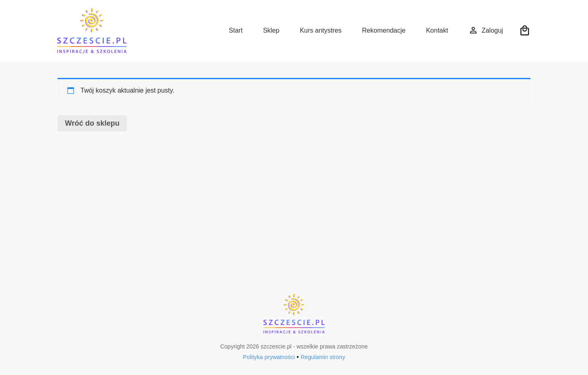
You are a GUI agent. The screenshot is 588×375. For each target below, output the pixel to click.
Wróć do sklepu (92, 123)
